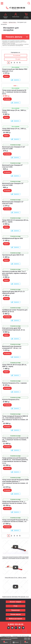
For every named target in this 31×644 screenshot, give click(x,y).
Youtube (12, 628)
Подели (17, 631)
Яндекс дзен (16, 628)
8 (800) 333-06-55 (16, 624)
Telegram (23, 628)
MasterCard (10, 631)
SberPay (25, 631)
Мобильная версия (15, 619)
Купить (6, 76)
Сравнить (15, 80)
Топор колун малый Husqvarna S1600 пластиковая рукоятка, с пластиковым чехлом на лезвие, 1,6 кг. (15, 558)
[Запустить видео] (15, 547)
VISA (5, 631)
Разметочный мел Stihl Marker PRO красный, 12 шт (15, 597)
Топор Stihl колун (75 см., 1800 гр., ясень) (15, 578)
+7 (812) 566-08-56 (17, 8)
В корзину (7, 99)
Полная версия (15, 614)
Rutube (19, 628)
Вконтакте (9, 628)
